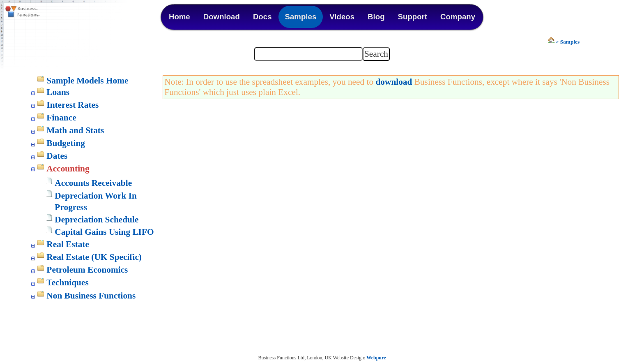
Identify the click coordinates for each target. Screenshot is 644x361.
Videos (342, 17)
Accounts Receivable (93, 183)
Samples (301, 17)
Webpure (376, 358)
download (394, 82)
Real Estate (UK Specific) (94, 257)
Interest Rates (72, 105)
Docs (262, 17)
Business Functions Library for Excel (41, 12)
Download (222, 17)
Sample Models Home (87, 81)
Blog (376, 17)
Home (179, 17)
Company (458, 17)
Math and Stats (75, 130)
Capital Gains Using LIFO (104, 232)
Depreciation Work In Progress (95, 201)
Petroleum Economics (87, 270)
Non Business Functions (91, 296)
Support (413, 17)
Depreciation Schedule (97, 220)
